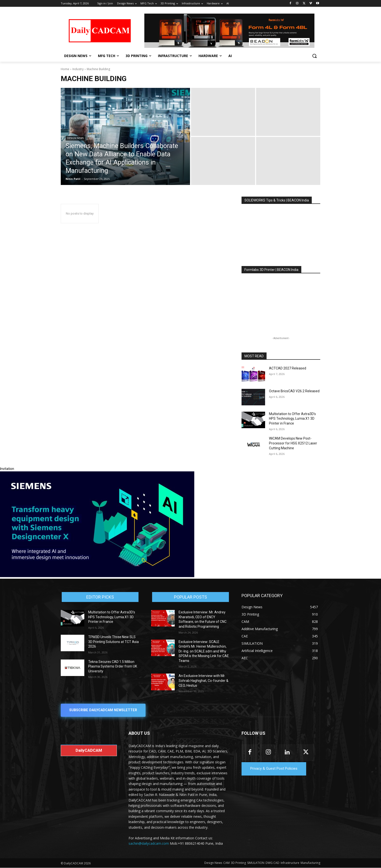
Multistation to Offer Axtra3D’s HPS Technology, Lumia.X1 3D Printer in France (292, 419)
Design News (75, 138)
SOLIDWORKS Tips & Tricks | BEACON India (277, 200)
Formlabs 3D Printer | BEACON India (271, 270)
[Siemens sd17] (97, 576)
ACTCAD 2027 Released (288, 368)
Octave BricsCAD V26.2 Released (294, 391)
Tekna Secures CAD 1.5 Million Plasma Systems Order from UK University (113, 666)
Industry (78, 69)
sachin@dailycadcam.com (149, 844)
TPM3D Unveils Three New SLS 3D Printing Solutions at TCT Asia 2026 (113, 642)
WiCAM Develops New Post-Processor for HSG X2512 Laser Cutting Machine (293, 443)
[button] (314, 56)
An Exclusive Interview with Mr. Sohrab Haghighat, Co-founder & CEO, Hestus (203, 680)
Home (65, 69)
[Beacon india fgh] (229, 31)
